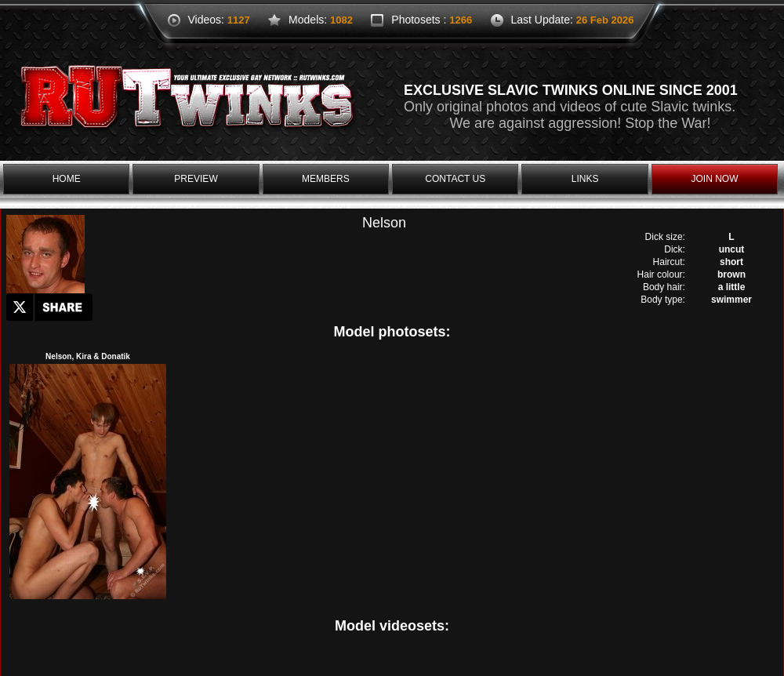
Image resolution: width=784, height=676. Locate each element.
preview (196, 179)
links (585, 179)
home (67, 179)
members (326, 179)
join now (714, 179)
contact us (455, 179)
